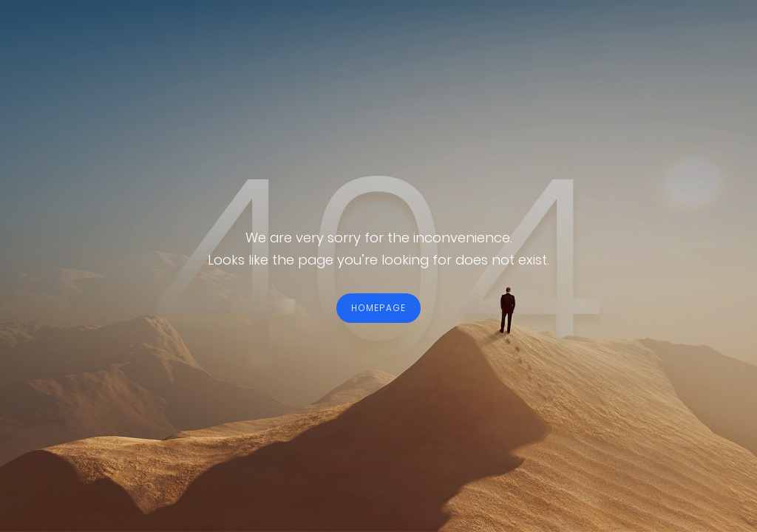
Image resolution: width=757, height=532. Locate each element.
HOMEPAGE (379, 308)
